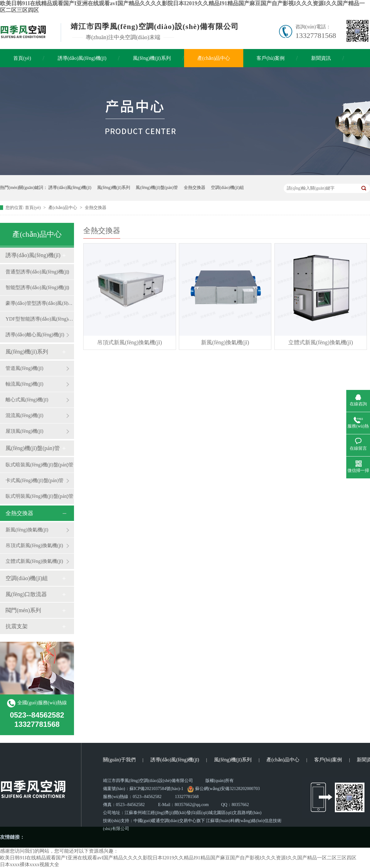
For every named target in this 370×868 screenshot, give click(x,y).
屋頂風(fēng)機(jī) (25, 431)
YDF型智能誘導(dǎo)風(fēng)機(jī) (40, 319)
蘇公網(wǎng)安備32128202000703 (224, 789)
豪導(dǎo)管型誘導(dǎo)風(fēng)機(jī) (40, 303)
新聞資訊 (321, 58)
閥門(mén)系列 (23, 610)
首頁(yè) (22, 58)
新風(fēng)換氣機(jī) (27, 530)
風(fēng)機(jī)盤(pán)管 (157, 188)
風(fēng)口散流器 (26, 594)
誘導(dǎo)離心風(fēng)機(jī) (35, 335)
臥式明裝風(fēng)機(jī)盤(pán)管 (39, 496)
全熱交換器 (195, 188)
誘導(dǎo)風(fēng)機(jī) (82, 58)
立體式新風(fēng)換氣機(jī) (34, 561)
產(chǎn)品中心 (214, 58)
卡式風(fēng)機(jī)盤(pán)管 (35, 480)
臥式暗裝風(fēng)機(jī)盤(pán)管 (39, 465)
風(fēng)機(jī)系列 (152, 58)
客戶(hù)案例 (271, 58)
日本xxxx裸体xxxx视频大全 (30, 864)
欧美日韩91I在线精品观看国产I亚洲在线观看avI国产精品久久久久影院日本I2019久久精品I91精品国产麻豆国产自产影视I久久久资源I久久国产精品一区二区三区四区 (178, 858)
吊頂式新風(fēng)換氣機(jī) (34, 545)
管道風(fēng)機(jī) (25, 368)
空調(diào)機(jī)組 (227, 188)
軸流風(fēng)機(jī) (25, 384)
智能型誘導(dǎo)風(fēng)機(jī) (37, 287)
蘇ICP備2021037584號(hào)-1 (156, 789)
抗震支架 (17, 626)
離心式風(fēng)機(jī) (27, 400)
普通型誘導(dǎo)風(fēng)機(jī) (37, 272)
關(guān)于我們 (119, 760)
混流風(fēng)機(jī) (25, 415)
